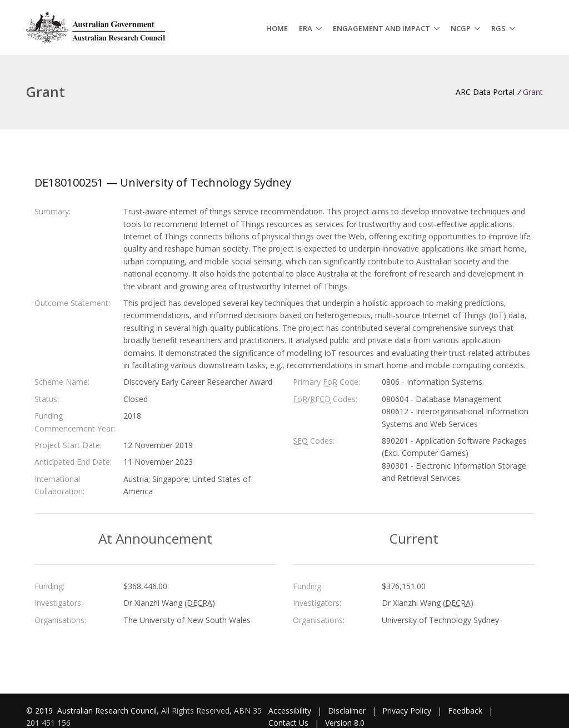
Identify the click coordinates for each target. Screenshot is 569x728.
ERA (306, 28)
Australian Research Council (107, 711)
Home (277, 28)
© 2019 (41, 711)
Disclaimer (347, 711)
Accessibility (290, 711)
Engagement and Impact (381, 28)
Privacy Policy (407, 711)
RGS (498, 28)
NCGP (461, 28)
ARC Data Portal (485, 92)
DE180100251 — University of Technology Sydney (163, 182)
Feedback (465, 711)
